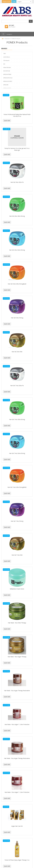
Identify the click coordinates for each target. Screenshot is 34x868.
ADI (4, 64)
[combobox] (23, 2)
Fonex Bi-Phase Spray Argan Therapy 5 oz (17, 860)
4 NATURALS (7, 57)
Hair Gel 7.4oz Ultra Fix (17, 386)
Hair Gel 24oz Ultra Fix (17, 182)
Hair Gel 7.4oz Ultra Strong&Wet (17, 487)
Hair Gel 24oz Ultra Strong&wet (17, 284)
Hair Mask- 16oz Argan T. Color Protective (17, 724)
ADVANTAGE (7, 71)
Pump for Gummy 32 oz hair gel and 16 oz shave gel (17, 149)
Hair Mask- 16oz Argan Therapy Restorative (17, 691)
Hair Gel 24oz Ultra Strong (17, 216)
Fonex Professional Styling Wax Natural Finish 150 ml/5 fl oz (17, 115)
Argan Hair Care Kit (17, 826)
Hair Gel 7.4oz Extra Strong (17, 453)
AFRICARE (6, 85)
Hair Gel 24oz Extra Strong (17, 250)
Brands (7, 39)
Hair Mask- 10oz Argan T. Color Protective (17, 792)
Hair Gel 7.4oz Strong (17, 521)
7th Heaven (6, 60)
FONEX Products (16, 39)
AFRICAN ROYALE (8, 78)
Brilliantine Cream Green (17, 589)
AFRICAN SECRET (8, 81)
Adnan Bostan (7, 67)
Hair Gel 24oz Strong (17, 318)
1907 (5, 54)
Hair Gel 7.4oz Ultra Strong (17, 419)
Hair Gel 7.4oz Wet (17, 555)
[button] (31, 21)
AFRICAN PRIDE (7, 74)
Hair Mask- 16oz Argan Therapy (17, 657)
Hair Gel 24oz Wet (17, 352)
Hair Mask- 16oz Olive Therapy (17, 623)
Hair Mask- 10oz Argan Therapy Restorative (17, 758)
